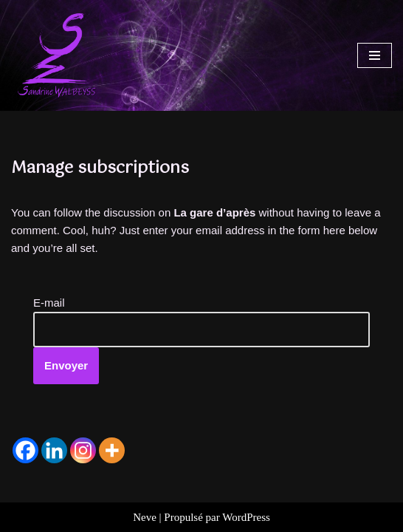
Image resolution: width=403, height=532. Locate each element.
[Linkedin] (54, 450)
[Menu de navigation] (375, 55)
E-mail (49, 303)
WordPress (246, 517)
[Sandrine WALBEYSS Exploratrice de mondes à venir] (55, 55)
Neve (145, 517)
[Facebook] (25, 450)
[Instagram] (83, 450)
